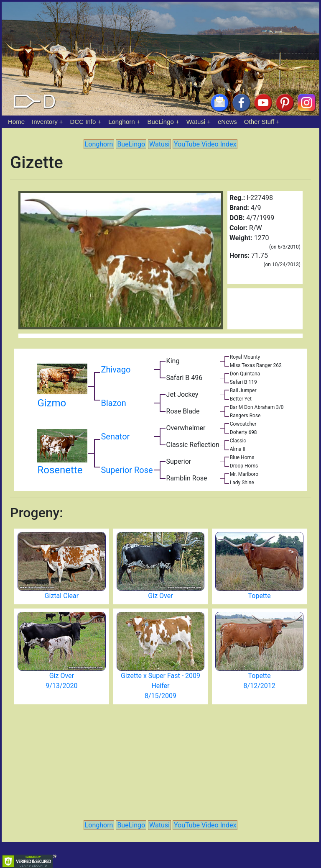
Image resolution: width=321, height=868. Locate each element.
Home (16, 122)
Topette (260, 596)
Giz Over (160, 596)
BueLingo (161, 122)
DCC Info (83, 122)
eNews (227, 122)
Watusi (196, 122)
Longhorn (121, 122)
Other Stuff (259, 122)
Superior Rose (127, 470)
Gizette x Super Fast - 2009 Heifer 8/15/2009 (160, 686)
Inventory (45, 122)
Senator (115, 437)
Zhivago (116, 370)
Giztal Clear (62, 596)
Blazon (113, 403)
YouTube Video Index (205, 144)
